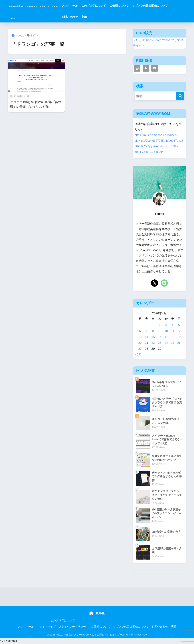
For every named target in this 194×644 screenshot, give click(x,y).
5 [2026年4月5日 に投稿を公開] (179, 325)
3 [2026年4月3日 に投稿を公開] (166, 325)
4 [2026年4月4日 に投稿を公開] (172, 325)
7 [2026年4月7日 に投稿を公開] (146, 331)
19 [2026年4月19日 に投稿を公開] (179, 337)
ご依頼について (151, 6)
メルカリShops (143, 40)
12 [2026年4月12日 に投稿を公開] (179, 331)
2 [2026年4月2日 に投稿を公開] (159, 325)
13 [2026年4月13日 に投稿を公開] (140, 337)
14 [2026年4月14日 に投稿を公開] (146, 337)
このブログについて (126, 6)
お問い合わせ (141, 17)
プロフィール (102, 6)
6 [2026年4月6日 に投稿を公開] (140, 331)
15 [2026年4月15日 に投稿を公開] (153, 337)
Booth (159, 40)
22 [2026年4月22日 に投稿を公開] (153, 343)
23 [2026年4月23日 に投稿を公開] (160, 343)
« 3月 (138, 355)
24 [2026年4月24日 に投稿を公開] (166, 343)
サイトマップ (47, 627)
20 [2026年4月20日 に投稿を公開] (140, 343)
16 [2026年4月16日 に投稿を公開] (160, 337)
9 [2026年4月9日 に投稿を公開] (159, 331)
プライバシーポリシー (72, 627)
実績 (155, 17)
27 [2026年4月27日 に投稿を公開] (140, 349)
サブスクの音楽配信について (111, 17)
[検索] (180, 96)
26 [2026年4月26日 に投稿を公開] (179, 343)
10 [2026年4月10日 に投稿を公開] (166, 331)
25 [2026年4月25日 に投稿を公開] (172, 343)
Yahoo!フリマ (173, 40)
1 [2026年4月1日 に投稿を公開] (153, 325)
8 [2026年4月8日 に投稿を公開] (153, 331)
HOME (97, 613)
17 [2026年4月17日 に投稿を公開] (166, 337)
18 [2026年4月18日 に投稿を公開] (172, 337)
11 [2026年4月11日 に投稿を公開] (172, 331)
